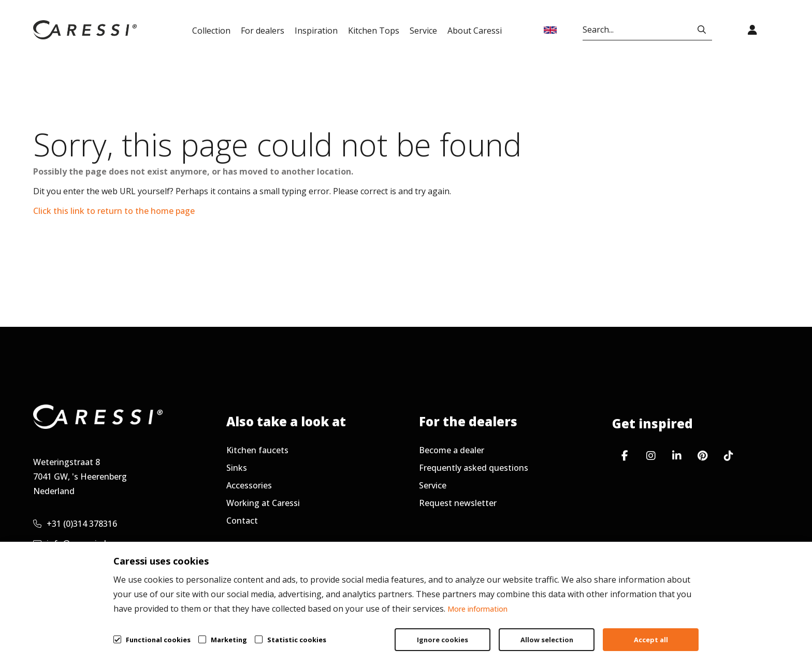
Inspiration (316, 31)
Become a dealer (452, 450)
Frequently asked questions (474, 468)
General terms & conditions (544, 631)
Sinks (237, 468)
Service (423, 31)
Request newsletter (458, 503)
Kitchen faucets (257, 450)
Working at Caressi (263, 503)
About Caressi (475, 31)
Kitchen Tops (374, 31)
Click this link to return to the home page (114, 211)
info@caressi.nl (70, 543)
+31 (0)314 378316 (75, 524)
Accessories (249, 485)
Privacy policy (650, 631)
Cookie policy (727, 631)
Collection (211, 31)
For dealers (263, 31)
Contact (242, 521)
